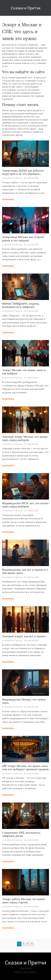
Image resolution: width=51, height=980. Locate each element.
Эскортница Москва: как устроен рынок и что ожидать (23, 239)
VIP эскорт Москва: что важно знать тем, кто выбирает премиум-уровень (25, 768)
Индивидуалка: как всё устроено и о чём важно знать (25, 571)
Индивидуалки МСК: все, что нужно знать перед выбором (25, 505)
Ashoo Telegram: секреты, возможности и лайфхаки (21, 305)
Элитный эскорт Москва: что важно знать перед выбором (25, 438)
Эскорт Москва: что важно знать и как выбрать (24, 372)
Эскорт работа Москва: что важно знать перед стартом (24, 901)
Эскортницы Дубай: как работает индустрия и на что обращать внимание (23, 172)
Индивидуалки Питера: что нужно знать (24, 701)
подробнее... (9, 199)
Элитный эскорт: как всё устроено (24, 636)
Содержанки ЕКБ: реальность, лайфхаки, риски (21, 834)
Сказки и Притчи (26, 8)
